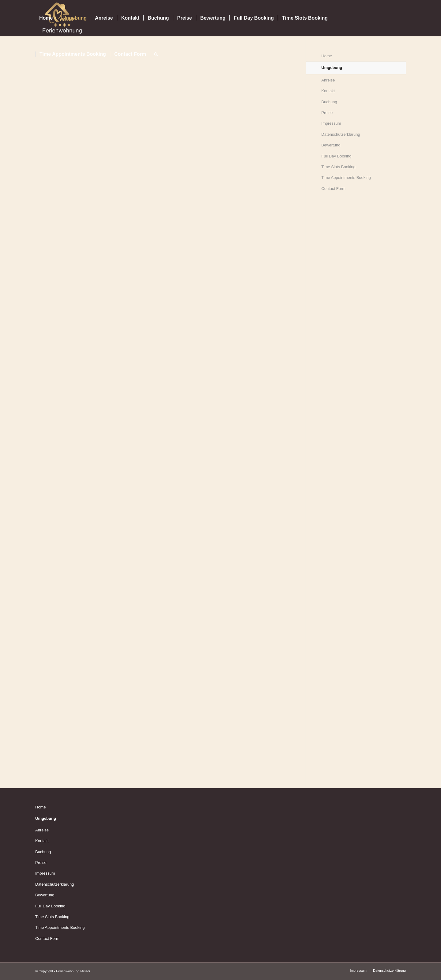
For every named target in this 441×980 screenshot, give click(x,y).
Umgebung (46, 818)
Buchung (329, 102)
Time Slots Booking (338, 167)
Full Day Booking (336, 156)
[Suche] (156, 54)
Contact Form (333, 189)
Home (41, 807)
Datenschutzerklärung (341, 134)
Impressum (331, 123)
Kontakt (328, 91)
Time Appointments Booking (346, 178)
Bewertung (331, 145)
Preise (327, 113)
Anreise (328, 80)
